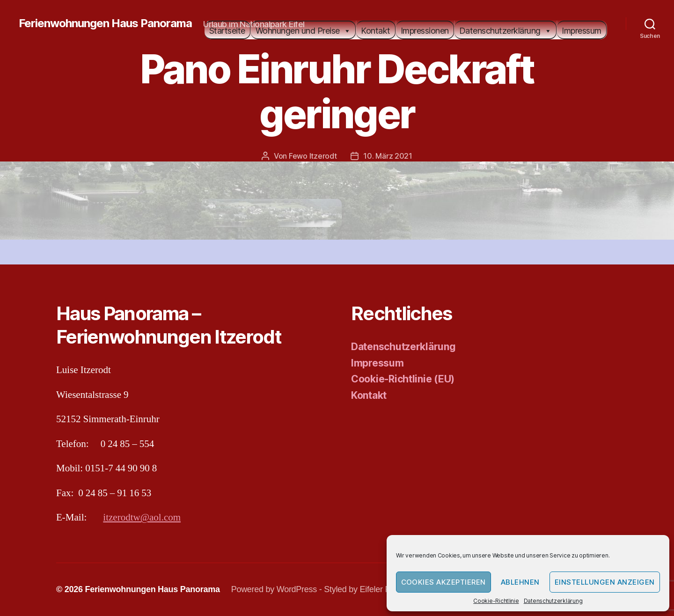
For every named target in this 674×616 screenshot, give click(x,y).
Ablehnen (520, 582)
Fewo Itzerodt (313, 156)
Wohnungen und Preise (303, 31)
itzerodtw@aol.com (142, 517)
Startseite (227, 31)
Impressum (582, 31)
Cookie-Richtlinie (496, 601)
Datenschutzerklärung (553, 601)
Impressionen (425, 31)
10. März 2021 (388, 156)
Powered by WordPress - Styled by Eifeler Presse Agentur (336, 589)
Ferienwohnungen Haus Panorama (105, 23)
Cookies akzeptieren (444, 582)
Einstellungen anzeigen (605, 582)
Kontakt (376, 31)
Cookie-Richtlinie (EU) (403, 379)
